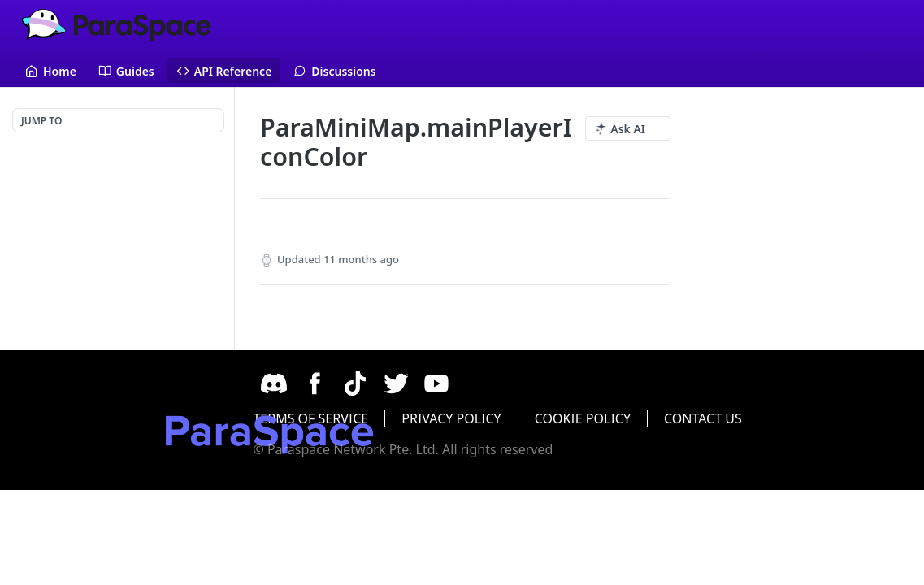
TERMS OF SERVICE (412, 418)
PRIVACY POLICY (553, 418)
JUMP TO (41, 121)
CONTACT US (804, 418)
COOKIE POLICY (683, 418)
